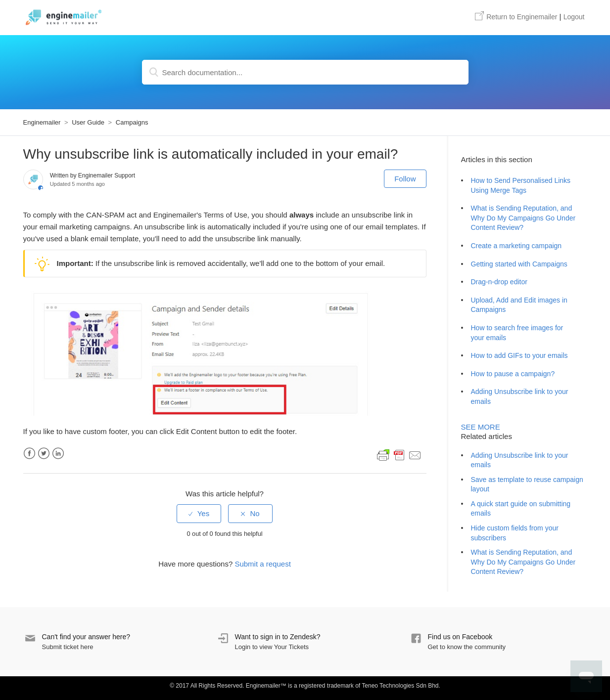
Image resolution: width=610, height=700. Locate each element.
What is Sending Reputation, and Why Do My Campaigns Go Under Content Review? (523, 218)
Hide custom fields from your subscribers (515, 533)
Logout (574, 17)
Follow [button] (405, 179)
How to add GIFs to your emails (519, 355)
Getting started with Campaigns (519, 264)
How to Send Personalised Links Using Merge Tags (521, 185)
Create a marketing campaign (516, 246)
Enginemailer (516, 17)
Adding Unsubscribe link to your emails (520, 396)
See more (481, 427)
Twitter (44, 454)
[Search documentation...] (305, 72)
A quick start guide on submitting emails (521, 509)
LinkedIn (58, 454)
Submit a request (262, 564)
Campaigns (132, 122)
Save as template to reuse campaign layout (527, 484)
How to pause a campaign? (513, 374)
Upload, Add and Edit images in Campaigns (519, 305)
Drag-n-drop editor (499, 282)
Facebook (29, 454)
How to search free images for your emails (517, 333)
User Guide (88, 122)
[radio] (199, 513)
